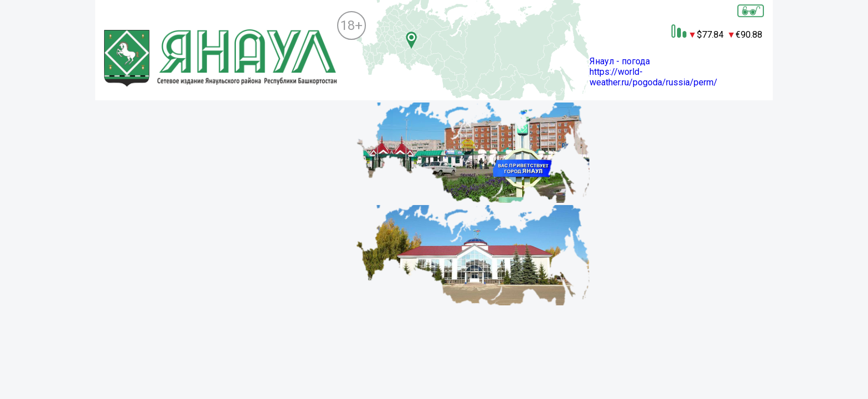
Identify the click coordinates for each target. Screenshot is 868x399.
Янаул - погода (620, 61)
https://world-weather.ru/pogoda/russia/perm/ (653, 77)
